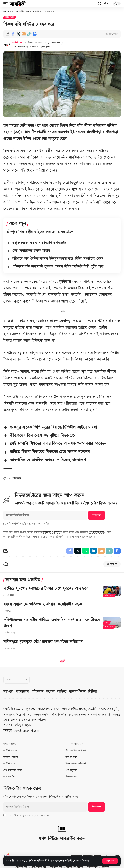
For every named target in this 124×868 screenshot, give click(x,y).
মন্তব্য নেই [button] (112, 564)
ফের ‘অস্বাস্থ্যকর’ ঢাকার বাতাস (31, 251)
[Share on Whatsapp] (86, 551)
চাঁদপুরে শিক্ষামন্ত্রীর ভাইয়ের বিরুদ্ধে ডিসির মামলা (41, 232)
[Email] (24, 34)
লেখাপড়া (65, 321)
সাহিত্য (62, 692)
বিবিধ (107, 623)
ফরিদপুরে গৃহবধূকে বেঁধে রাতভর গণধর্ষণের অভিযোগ (43, 642)
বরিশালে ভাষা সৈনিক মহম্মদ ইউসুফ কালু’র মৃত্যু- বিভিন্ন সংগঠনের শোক (58, 259)
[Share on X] (18, 34)
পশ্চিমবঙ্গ (37, 692)
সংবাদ (50, 692)
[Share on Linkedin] (93, 551)
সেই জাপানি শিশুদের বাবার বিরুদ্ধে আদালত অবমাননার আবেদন (58, 444)
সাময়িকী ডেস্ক (17, 43)
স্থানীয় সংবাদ (10, 17)
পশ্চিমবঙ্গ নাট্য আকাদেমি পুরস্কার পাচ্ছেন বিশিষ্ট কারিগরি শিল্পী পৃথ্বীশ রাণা (58, 267)
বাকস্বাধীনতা (77, 692)
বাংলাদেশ (22, 692)
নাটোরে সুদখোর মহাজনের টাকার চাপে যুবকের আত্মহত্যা (46, 589)
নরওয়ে (8, 692)
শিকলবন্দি (17, 478)
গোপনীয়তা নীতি (42, 861)
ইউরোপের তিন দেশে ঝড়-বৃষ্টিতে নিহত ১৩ (42, 436)
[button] (110, 861)
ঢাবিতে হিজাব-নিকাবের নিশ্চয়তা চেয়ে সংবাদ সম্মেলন (50, 452)
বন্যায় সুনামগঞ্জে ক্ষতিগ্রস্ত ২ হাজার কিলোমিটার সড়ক (43, 604)
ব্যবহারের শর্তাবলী (63, 861)
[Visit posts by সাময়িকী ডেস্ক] (7, 45)
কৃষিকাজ (65, 282)
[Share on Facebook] (13, 34)
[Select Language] (17, 680)
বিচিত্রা (93, 692)
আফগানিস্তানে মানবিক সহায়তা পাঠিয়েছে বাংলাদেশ (48, 460)
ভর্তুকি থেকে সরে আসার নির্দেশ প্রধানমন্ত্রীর (39, 243)
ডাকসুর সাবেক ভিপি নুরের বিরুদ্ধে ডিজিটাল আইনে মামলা (54, 427)
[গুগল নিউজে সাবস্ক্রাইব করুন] (62, 829)
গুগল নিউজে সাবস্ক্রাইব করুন (62, 839)
